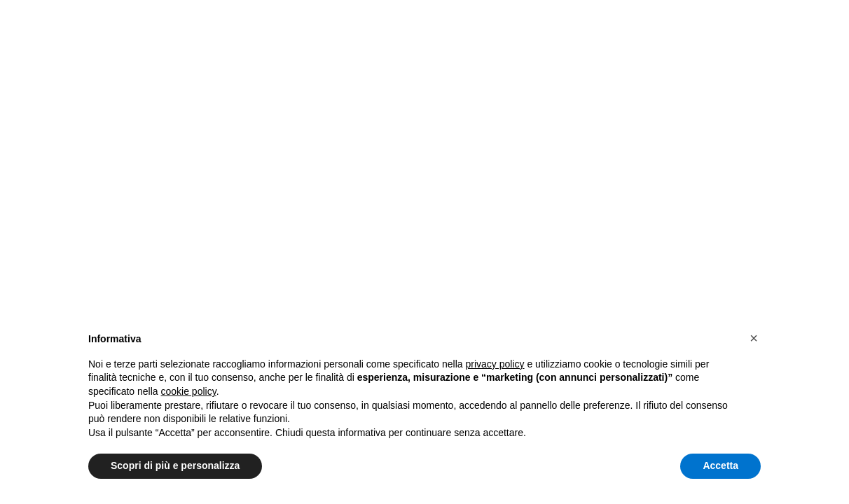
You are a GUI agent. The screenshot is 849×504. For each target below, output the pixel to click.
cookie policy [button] (189, 391)
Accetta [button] (720, 465)
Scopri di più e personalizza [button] (175, 465)
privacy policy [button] (495, 364)
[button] (754, 338)
